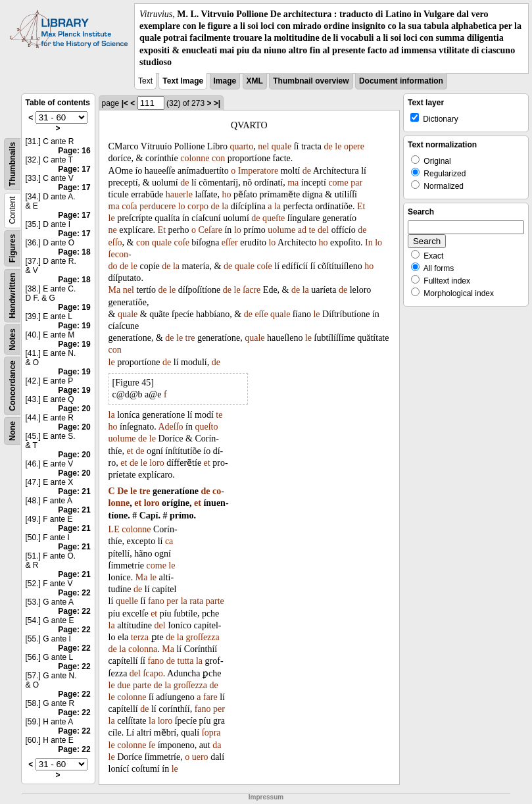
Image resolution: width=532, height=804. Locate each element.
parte (215, 601)
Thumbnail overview (311, 81)
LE (114, 529)
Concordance (12, 386)
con (218, 158)
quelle (127, 601)
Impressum (266, 797)
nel (263, 146)
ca (169, 541)
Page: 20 (74, 409)
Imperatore (258, 171)
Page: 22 (74, 593)
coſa (129, 206)
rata (196, 601)
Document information (401, 81)
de (328, 146)
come (338, 183)
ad (302, 230)
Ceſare (210, 230)
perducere (157, 206)
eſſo (115, 242)
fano (156, 601)
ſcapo (153, 673)
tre (190, 338)
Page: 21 (74, 491)
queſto (206, 427)
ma (293, 183)
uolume (281, 230)
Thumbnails (12, 164)
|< (125, 103)
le (338, 146)
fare (210, 697)
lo (182, 206)
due (124, 685)
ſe (152, 745)
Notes (12, 339)
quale (281, 146)
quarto (241, 146)
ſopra (211, 733)
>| (217, 103)
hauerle (179, 194)
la (225, 206)
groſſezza (202, 637)
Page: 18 (74, 252)
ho (227, 194)
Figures (12, 248)
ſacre (252, 290)
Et (361, 206)
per (172, 601)
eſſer (230, 242)
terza (140, 637)
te (312, 230)
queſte (274, 218)
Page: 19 (74, 307)
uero (200, 757)
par (356, 183)
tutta (186, 661)
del (323, 230)
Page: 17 (74, 169)
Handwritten (12, 296)
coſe (182, 242)
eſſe (261, 314)
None (12, 431)
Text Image (183, 81)
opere (354, 146)
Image (225, 81)
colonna (143, 649)
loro (157, 463)
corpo (198, 206)
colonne (195, 158)
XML (255, 81)
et (130, 451)
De (122, 491)
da (217, 745)
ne (113, 230)
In (369, 242)
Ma (115, 290)
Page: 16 (74, 151)
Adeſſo (170, 427)
